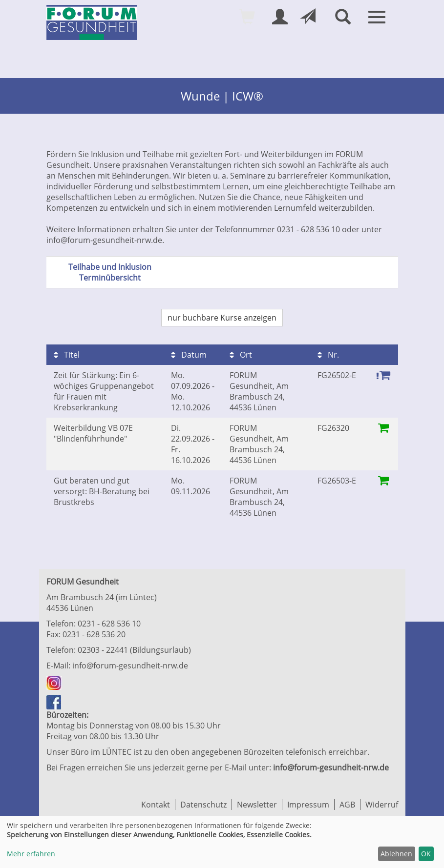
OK (426, 854)
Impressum (308, 805)
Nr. (328, 355)
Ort (241, 355)
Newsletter (257, 805)
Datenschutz (203, 805)
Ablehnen (396, 854)
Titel (67, 355)
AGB (347, 805)
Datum (189, 355)
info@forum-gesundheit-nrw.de (130, 666)
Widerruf (382, 805)
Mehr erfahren (31, 854)
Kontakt (156, 805)
